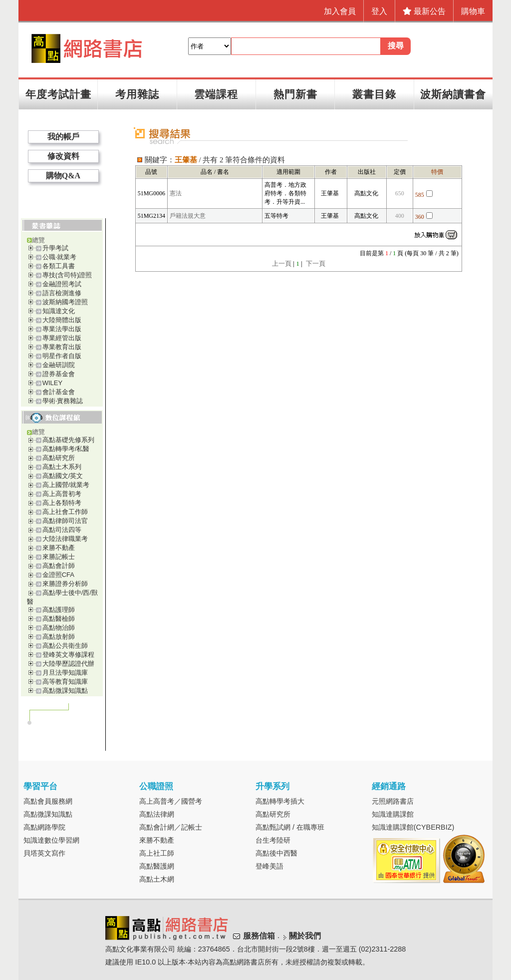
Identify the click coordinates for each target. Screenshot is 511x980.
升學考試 (55, 248)
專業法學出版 (62, 329)
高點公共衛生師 (65, 646)
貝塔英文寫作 (44, 853)
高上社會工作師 (65, 512)
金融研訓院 (59, 365)
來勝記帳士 (59, 557)
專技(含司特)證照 (67, 275)
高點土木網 (157, 879)
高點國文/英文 (63, 476)
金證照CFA (58, 575)
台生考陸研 (273, 840)
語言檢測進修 (62, 293)
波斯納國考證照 (65, 302)
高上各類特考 (62, 503)
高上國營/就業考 (66, 485)
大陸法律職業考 (65, 539)
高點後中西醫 (276, 853)
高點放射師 (59, 637)
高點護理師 (59, 610)
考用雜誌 (137, 94)
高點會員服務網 (48, 801)
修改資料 (63, 156)
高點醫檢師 (59, 619)
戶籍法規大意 (188, 216)
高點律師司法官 (65, 521)
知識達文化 (59, 311)
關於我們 (305, 936)
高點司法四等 (62, 530)
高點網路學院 (44, 827)
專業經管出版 (62, 338)
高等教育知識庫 (65, 682)
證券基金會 (59, 374)
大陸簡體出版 (62, 320)
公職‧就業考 (59, 257)
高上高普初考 (62, 494)
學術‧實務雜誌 (63, 401)
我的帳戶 (63, 137)
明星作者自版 (62, 356)
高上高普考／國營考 (171, 801)
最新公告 (424, 11)
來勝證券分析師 (65, 584)
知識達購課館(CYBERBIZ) (413, 827)
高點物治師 (59, 628)
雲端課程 (216, 94)
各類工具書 (59, 266)
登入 (379, 11)
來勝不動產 (59, 548)
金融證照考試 (62, 284)
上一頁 (282, 263)
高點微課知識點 (65, 691)
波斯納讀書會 (453, 94)
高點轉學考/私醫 (66, 449)
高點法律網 (157, 814)
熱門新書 (295, 94)
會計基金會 (59, 392)
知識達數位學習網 (51, 840)
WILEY (52, 383)
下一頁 (316, 263)
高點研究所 (59, 458)
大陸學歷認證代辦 (68, 664)
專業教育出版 (62, 347)
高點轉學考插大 (280, 801)
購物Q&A (63, 176)
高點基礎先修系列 (68, 440)
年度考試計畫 (58, 94)
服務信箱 (259, 936)
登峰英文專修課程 (68, 655)
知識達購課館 (393, 814)
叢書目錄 (374, 94)
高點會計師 (59, 566)
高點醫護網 (157, 866)
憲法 (176, 193)
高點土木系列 (62, 467)
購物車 (473, 11)
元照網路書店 (393, 801)
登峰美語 (269, 866)
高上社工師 (157, 853)
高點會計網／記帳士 (171, 827)
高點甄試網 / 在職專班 (290, 827)
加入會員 (340, 11)
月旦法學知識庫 (65, 673)
